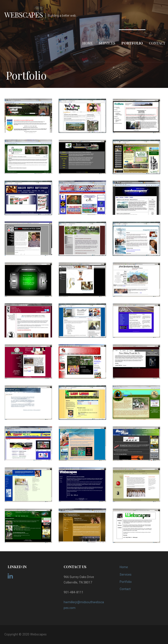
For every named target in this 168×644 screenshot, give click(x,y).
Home (87, 43)
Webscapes (24, 15)
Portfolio (132, 43)
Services (107, 43)
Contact (157, 43)
